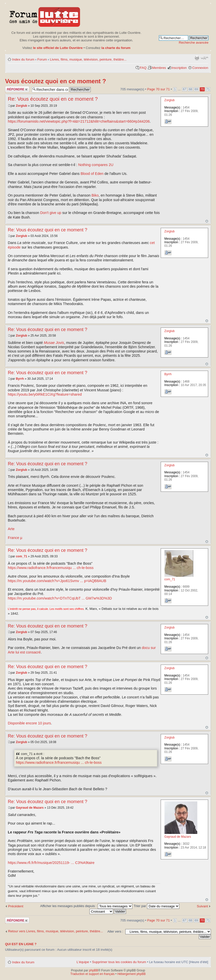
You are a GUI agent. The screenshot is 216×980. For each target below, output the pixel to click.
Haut (207, 221)
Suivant (202, 906)
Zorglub (22, 106)
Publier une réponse (17, 89)
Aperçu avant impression (197, 58)
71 (208, 89)
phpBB (93, 970)
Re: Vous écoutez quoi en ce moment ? (53, 99)
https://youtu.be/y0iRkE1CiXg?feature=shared (45, 394)
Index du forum (23, 59)
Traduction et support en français (93, 974)
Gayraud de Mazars (30, 808)
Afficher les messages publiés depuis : (86, 906)
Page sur (159, 89)
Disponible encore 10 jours (29, 723)
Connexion (200, 68)
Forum (42, 59)
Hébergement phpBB (131, 974)
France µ (15, 538)
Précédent (16, 906)
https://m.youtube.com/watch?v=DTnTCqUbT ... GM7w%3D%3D (60, 598)
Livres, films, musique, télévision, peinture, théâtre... (88, 59)
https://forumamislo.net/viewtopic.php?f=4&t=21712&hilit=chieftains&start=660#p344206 (79, 121)
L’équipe (83, 962)
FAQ (143, 68)
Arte (11, 529)
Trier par (157, 906)
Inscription (179, 68)
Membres (159, 68)
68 (190, 89)
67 (185, 89)
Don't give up (51, 213)
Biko (95, 195)
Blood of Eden (92, 174)
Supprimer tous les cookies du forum (119, 962)
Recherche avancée (194, 43)
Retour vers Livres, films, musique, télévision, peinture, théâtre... (55, 931)
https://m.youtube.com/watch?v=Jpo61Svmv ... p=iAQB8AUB (57, 581)
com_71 (22, 556)
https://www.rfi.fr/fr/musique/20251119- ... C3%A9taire (51, 863)
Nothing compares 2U (96, 165)
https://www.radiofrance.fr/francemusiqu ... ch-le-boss (51, 568)
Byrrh (20, 379)
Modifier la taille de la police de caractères (205, 58)
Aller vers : (115, 931)
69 (196, 89)
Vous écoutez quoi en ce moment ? (56, 81)
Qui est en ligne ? (21, 944)
